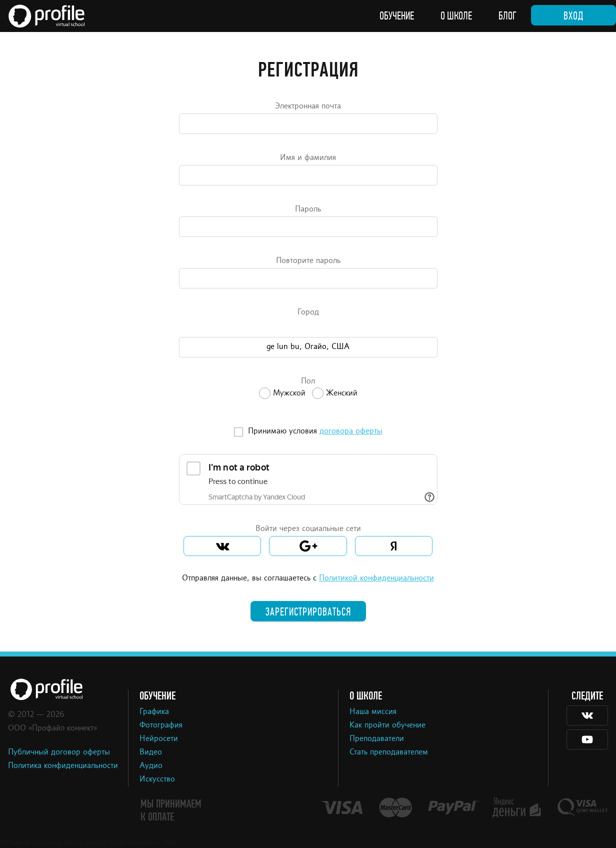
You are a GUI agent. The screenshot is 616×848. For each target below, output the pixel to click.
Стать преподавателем (389, 752)
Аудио (151, 766)
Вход (573, 16)
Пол (308, 381)
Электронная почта (308, 106)
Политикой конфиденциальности (376, 578)
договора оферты (351, 431)
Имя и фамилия (308, 158)
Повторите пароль (308, 261)
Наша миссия (373, 712)
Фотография (161, 725)
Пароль (308, 209)
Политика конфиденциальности (63, 766)
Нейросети (159, 739)
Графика (154, 712)
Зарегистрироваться (308, 612)
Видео (151, 752)
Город (308, 312)
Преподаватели (377, 739)
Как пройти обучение (387, 725)
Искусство (157, 779)
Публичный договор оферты (59, 752)
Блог (507, 16)
